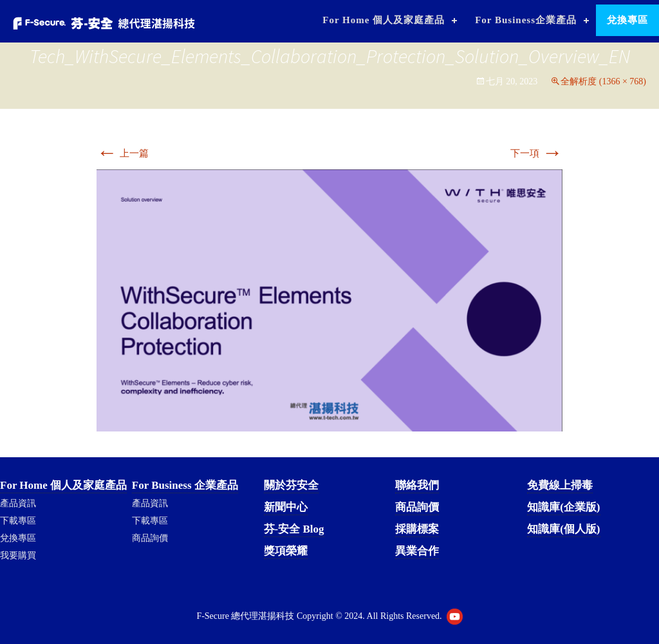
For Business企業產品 (526, 20)
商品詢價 (150, 538)
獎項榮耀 (286, 551)
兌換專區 (627, 20)
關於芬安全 (291, 485)
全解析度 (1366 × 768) (603, 81)
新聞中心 (286, 507)
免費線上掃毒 (560, 485)
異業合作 (417, 551)
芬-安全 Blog (294, 529)
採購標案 (417, 529)
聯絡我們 (417, 485)
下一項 (536, 153)
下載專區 (18, 521)
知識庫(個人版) (563, 529)
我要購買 (18, 555)
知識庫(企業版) (563, 507)
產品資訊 (18, 503)
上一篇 (123, 153)
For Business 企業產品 (185, 485)
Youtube (455, 617)
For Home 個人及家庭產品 (384, 20)
